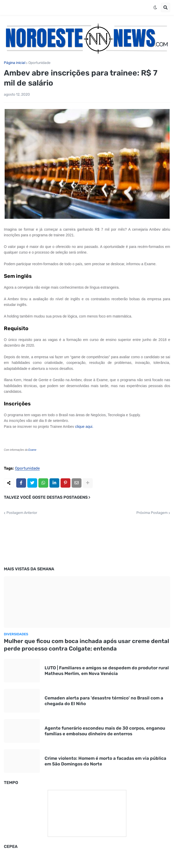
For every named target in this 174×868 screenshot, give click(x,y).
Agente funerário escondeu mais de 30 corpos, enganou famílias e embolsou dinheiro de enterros (105, 731)
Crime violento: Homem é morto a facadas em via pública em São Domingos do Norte (105, 761)
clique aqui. (84, 427)
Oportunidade (39, 63)
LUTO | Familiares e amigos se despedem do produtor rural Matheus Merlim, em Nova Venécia (107, 671)
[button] (155, 7)
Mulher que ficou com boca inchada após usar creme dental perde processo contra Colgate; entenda (86, 645)
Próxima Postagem (152, 513)
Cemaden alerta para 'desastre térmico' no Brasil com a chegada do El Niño (104, 701)
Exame (32, 450)
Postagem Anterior (22, 513)
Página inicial (15, 63)
